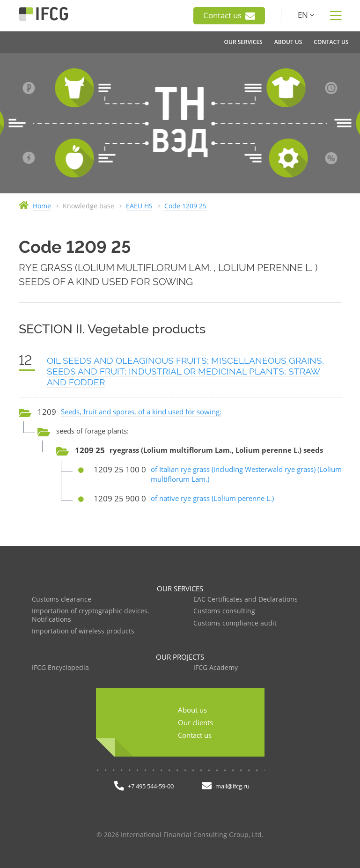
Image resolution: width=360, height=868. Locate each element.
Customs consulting (224, 611)
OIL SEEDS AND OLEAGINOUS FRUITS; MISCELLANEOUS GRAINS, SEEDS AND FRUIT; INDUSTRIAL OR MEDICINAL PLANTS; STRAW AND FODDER (185, 371)
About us (192, 710)
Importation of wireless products (83, 631)
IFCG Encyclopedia (60, 668)
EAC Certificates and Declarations (246, 600)
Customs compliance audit (235, 623)
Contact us (229, 15)
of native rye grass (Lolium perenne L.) (212, 498)
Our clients (195, 722)
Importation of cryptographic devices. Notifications (91, 615)
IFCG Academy (216, 668)
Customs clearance (62, 600)
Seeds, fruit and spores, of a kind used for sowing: (141, 412)
